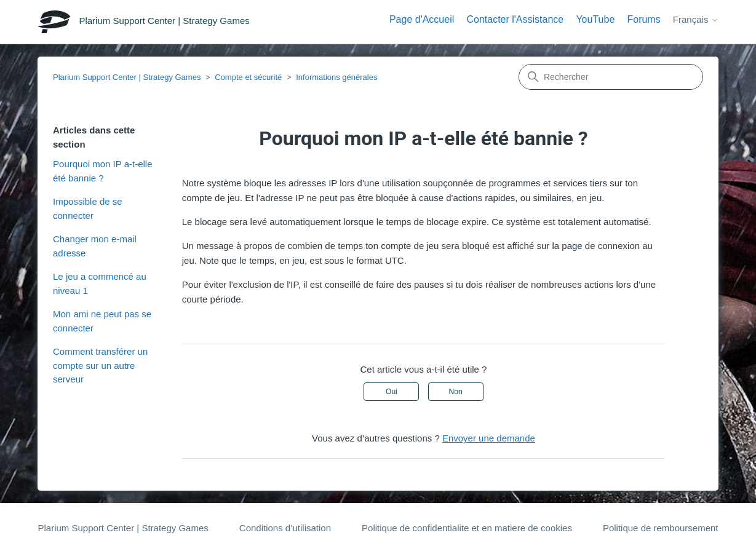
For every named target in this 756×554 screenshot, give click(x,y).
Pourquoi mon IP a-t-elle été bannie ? (102, 171)
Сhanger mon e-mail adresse (95, 246)
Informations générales (336, 77)
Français (696, 19)
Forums (643, 19)
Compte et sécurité (248, 77)
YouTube (595, 19)
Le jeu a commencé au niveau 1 (100, 283)
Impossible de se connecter (88, 208)
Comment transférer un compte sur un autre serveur (100, 365)
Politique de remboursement (661, 528)
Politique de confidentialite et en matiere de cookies (467, 528)
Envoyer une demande (489, 438)
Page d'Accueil (422, 19)
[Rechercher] (611, 77)
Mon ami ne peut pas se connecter (102, 321)
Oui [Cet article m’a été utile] (392, 392)
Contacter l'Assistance (515, 19)
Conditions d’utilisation (285, 528)
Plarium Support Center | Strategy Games (127, 77)
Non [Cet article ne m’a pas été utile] (456, 392)
